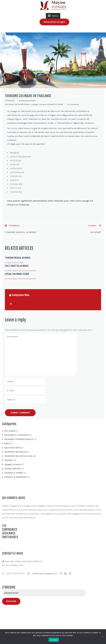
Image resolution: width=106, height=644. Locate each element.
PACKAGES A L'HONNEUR (17, 435)
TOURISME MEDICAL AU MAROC (21, 232)
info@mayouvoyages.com (42, 586)
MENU (53, 16)
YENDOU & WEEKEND (15, 477)
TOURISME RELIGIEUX (15, 452)
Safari (7, 443)
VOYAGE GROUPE (12, 469)
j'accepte (54, 640)
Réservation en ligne (54, 22)
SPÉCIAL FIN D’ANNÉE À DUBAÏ (17, 274)
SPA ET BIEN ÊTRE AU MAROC (17, 266)
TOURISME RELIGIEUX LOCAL (19, 456)
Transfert (9, 460)
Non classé (10, 431)
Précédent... (13, 226)
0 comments (73, 104)
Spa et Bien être (15, 262)
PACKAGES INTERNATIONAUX (18, 104)
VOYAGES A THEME (55, 104)
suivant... (95, 226)
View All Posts (21, 304)
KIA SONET (96, 232)
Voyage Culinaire (39, 104)
